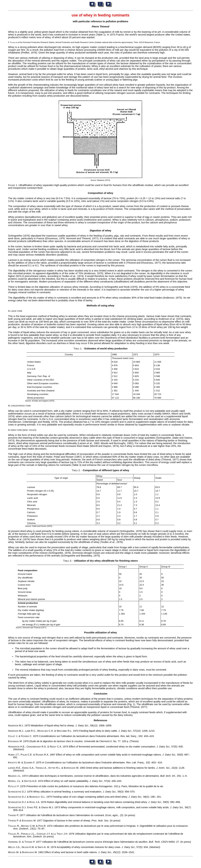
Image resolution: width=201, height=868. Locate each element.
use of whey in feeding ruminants (100, 15)
